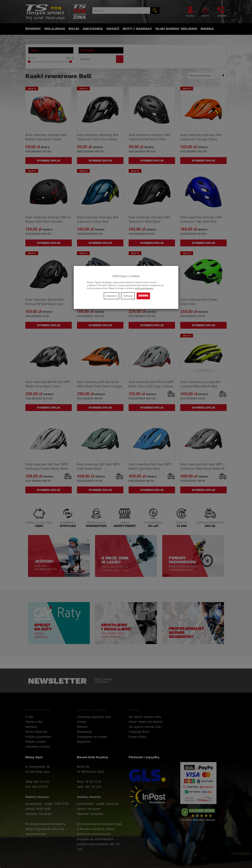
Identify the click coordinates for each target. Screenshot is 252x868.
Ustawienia (111, 296)
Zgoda (143, 296)
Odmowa (128, 296)
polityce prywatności (144, 288)
